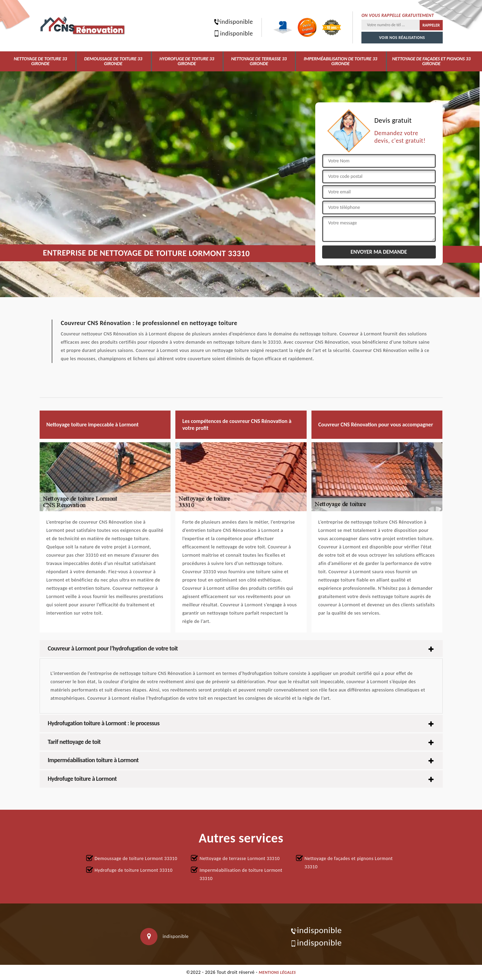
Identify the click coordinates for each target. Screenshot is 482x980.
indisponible (233, 22)
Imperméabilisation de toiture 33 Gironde (340, 61)
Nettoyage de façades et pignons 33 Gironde (431, 61)
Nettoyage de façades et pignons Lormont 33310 (349, 863)
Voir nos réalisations (402, 38)
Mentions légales (277, 972)
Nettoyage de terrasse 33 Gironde (259, 61)
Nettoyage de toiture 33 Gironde (40, 61)
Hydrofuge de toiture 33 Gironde (187, 61)
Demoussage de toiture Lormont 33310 (136, 858)
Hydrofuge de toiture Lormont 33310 (134, 870)
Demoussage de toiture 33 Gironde (113, 61)
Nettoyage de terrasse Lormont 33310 (240, 858)
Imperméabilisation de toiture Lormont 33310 (241, 874)
